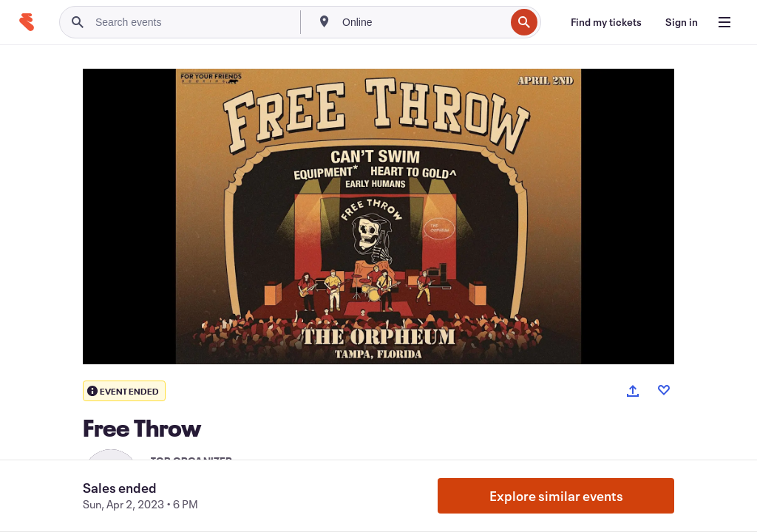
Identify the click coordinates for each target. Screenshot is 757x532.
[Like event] (664, 390)
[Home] (27, 22)
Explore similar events (556, 496)
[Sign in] (682, 22)
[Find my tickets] (606, 22)
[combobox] (422, 22)
